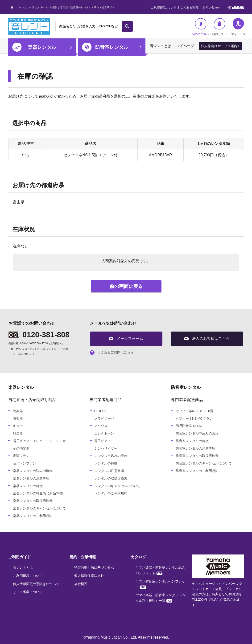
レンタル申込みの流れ (111, 456)
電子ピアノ (103, 441)
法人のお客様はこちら (207, 338)
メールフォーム (126, 338)
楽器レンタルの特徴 (28, 486)
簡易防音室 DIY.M (189, 426)
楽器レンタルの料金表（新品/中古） (40, 493)
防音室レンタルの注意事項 (195, 448)
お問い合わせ (211, 8)
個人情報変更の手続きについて (36, 584)
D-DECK (101, 411)
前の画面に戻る (126, 286)
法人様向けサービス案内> (220, 46)
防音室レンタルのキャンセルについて (204, 463)
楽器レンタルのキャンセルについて (39, 508)
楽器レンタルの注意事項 (31, 478)
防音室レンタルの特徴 (192, 441)
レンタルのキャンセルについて (117, 486)
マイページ (185, 46)
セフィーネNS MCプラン (194, 418)
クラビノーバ (104, 418)
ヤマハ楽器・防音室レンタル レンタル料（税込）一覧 (161, 598)
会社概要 (81, 584)
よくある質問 (189, 8)
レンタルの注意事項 (109, 471)
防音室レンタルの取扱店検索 (197, 456)
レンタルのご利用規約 (111, 493)
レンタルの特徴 (106, 463)
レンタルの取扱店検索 (111, 478)
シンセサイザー (106, 448)
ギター (18, 426)
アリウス (101, 426)
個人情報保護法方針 (89, 576)
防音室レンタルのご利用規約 (197, 471)
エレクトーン (104, 433)
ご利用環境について (163, 8)
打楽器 (18, 433)
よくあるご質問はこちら (112, 352)
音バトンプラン (25, 463)
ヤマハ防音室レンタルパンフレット (160, 584)
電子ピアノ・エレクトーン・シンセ (39, 441)
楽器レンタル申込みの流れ (33, 471)
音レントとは (161, 46)
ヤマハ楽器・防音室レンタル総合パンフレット (160, 570)
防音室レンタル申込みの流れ (197, 433)
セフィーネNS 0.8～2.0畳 (194, 411)
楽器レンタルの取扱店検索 (33, 501)
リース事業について (28, 592)
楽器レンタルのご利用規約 (33, 516)
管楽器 (18, 411)
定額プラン (21, 456)
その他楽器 (21, 448)
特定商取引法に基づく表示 (94, 567)
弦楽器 (18, 418)
